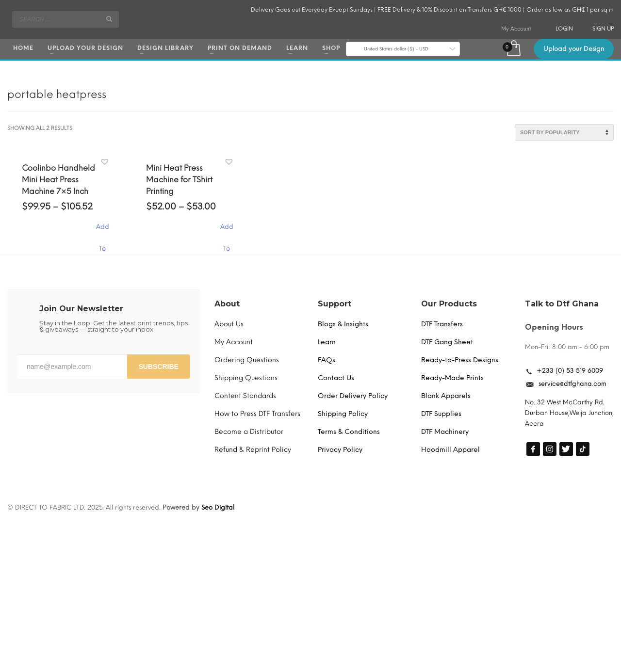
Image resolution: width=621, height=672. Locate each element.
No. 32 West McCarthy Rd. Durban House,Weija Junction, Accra (569, 413)
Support (335, 304)
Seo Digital (218, 507)
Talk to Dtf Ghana (562, 304)
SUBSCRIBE (158, 367)
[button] (106, 162)
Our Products (449, 304)
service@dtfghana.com (572, 384)
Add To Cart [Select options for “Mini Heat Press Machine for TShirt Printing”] (227, 232)
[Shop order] (564, 132)
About (227, 304)
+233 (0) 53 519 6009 (570, 371)
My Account (516, 29)
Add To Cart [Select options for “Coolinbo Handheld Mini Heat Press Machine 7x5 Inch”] (102, 232)
